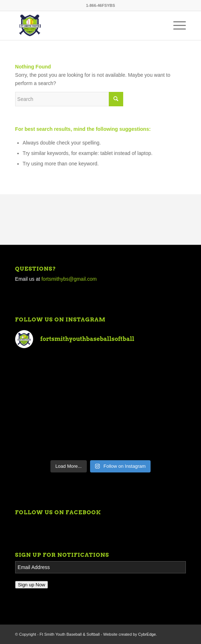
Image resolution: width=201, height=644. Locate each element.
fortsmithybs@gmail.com (69, 279)
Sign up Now (32, 585)
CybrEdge (147, 634)
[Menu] (176, 26)
